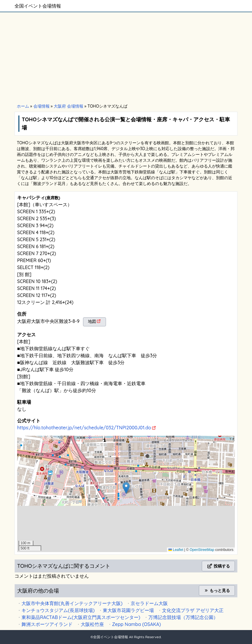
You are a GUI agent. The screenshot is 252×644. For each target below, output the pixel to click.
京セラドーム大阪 (149, 603)
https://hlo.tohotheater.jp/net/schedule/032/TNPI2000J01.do (84, 428)
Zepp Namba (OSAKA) (136, 624)
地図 (92, 321)
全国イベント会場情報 (38, 6)
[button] (126, 488)
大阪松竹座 (92, 624)
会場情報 (42, 106)
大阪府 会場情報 (69, 106)
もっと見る (217, 590)
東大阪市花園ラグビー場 (128, 610)
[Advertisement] (126, 58)
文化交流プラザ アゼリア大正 (193, 610)
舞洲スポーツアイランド (47, 624)
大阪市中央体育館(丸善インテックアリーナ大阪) (72, 603)
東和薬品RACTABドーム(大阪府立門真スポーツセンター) (81, 617)
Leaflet (176, 550)
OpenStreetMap (202, 550)
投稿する (218, 566)
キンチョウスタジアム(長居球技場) (58, 610)
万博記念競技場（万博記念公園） (183, 617)
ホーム (23, 106)
